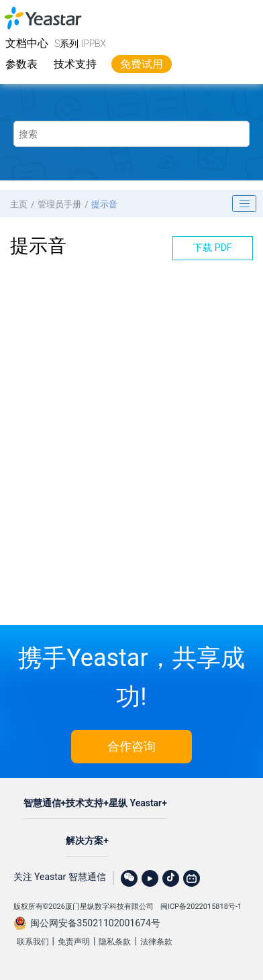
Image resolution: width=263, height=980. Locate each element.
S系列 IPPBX (80, 44)
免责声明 (74, 942)
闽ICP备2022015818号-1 (201, 907)
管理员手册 (59, 204)
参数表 (21, 64)
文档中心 (27, 43)
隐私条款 (115, 942)
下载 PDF (212, 248)
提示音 (104, 204)
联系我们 (33, 942)
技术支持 (75, 64)
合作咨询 (131, 746)
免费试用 (142, 64)
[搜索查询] (132, 134)
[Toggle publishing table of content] (244, 204)
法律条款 (156, 942)
